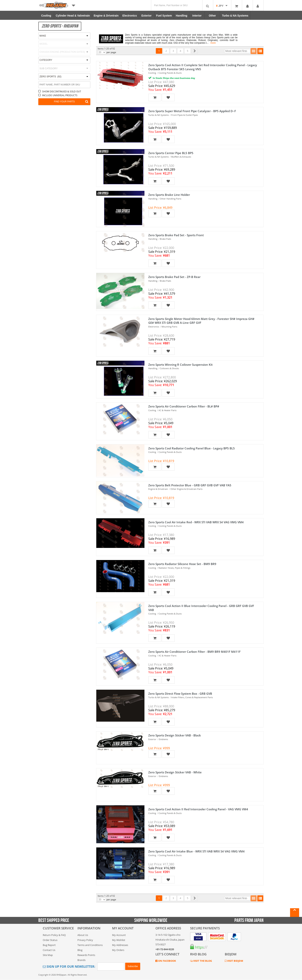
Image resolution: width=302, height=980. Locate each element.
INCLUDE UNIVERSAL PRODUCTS (60, 95)
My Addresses (120, 945)
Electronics (154, 327)
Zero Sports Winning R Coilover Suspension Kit (180, 365)
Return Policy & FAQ (54, 935)
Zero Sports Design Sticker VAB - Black (175, 735)
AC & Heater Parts (167, 410)
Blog (80, 950)
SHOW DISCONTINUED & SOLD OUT (62, 91)
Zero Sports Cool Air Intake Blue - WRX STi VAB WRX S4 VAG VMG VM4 (196, 851)
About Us (83, 935)
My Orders (118, 950)
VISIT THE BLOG (202, 961)
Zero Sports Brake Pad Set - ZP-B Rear (174, 277)
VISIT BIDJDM (235, 961)
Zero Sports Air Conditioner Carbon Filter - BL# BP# (184, 406)
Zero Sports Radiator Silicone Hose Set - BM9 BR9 (182, 564)
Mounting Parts (169, 327)
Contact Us (49, 950)
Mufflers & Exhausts (181, 157)
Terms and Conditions (90, 945)
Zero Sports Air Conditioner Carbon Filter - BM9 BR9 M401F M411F (194, 652)
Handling (153, 199)
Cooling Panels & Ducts (170, 73)
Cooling (152, 73)
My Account (119, 935)
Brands (81, 960)
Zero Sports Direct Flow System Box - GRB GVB (180, 694)
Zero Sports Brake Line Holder (169, 195)
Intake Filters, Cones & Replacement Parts (192, 697)
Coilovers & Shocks (169, 368)
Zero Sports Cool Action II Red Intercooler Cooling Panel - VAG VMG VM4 (198, 809)
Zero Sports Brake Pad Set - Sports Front (176, 235)
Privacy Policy (85, 940)
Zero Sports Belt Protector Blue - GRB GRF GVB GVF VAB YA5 (190, 485)
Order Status (50, 940)
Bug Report (49, 945)
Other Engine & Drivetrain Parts (186, 489)
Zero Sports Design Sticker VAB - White (175, 772)
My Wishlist (119, 940)
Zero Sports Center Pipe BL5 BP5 (171, 153)
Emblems (163, 739)
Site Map (48, 955)
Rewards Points (86, 955)
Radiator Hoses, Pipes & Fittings (174, 568)
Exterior (152, 739)
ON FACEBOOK (167, 961)
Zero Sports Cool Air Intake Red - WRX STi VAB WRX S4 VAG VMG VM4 (196, 522)
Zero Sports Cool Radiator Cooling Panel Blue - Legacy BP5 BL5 (192, 448)
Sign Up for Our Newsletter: (69, 967)
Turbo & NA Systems (159, 115)
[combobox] (64, 68)
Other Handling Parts (171, 199)
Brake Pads (165, 239)
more (213, 43)
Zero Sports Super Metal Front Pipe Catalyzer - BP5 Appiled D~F (192, 111)
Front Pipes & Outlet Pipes (185, 115)
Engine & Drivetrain (158, 489)
